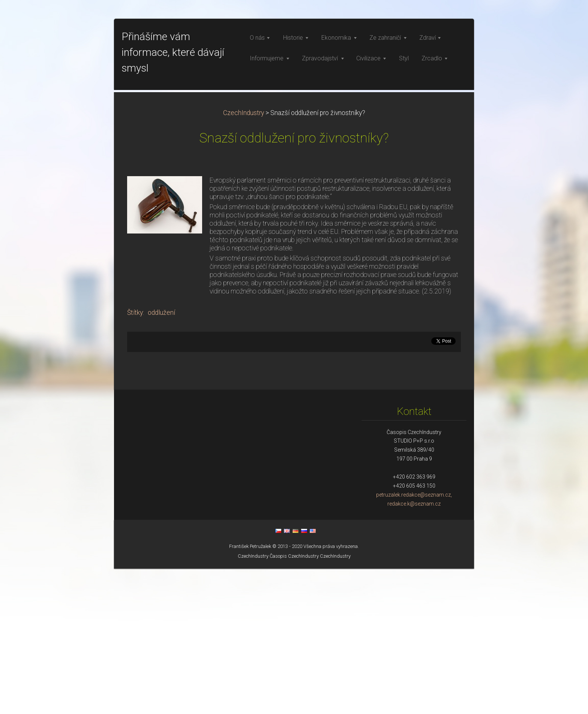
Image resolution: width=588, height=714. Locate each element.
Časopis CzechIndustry (294, 701)
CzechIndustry (244, 258)
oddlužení (161, 458)
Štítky (135, 458)
